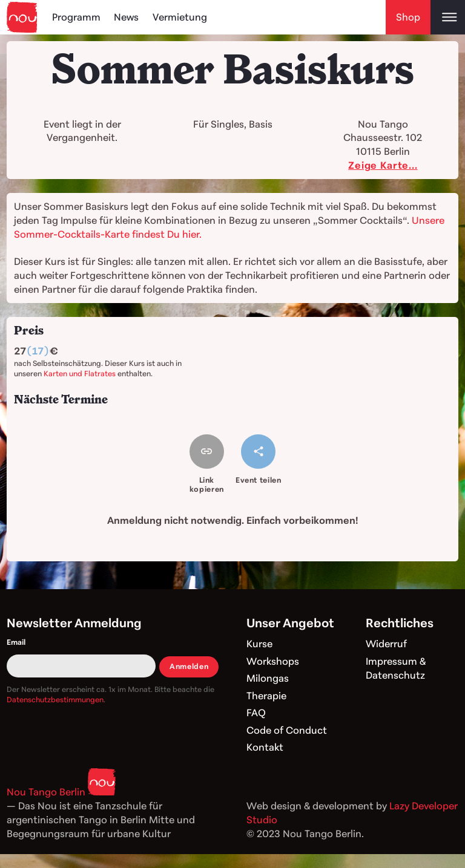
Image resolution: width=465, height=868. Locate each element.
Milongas (268, 678)
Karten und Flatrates (80, 374)
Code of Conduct (287, 730)
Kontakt (265, 747)
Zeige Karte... (383, 165)
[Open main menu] (448, 17)
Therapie (266, 696)
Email (16, 642)
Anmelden (189, 666)
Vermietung (180, 17)
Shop (408, 17)
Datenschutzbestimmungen (55, 700)
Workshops (273, 661)
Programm (76, 17)
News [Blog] (126, 17)
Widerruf (386, 644)
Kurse (259, 644)
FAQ (256, 713)
